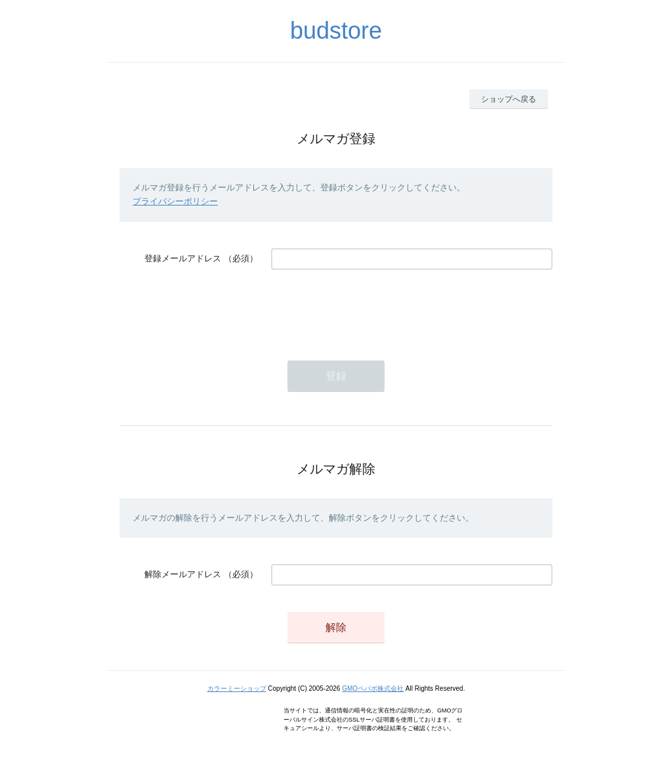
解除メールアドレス (183, 574)
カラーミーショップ (237, 688)
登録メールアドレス (183, 258)
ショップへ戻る (509, 99)
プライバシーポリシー (175, 201)
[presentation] (371, 309)
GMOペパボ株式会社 (373, 688)
